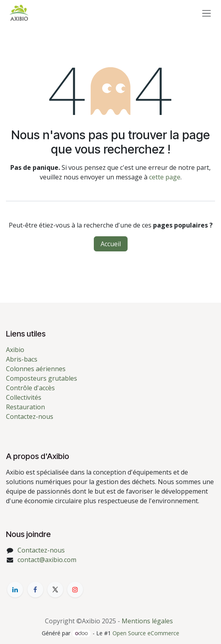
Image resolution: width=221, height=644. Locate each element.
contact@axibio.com (47, 560)
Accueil (111, 244)
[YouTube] (75, 590)
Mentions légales (147, 621)
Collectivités (24, 397)
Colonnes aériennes (36, 369)
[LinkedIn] (15, 590)
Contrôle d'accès (30, 388)
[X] (55, 590)
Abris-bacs (22, 359)
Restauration (25, 407)
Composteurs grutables (42, 378)
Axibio (15, 350)
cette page (165, 177)
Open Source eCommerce (146, 633)
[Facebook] (35, 590)
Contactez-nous (30, 416)
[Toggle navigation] (206, 13)
